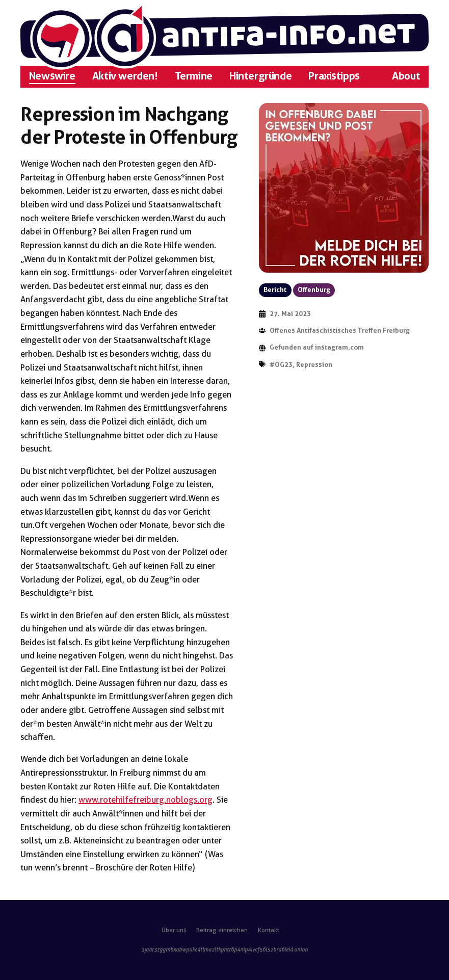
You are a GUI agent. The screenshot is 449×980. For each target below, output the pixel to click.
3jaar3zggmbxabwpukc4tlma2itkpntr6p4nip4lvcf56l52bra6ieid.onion (224, 950)
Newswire (52, 76)
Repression (314, 365)
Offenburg (314, 290)
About (406, 76)
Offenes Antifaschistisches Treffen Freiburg (340, 330)
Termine (194, 76)
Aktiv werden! (125, 76)
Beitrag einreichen (222, 930)
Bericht (275, 290)
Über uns (174, 930)
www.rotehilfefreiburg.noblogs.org (146, 800)
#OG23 (281, 365)
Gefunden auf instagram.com (317, 347)
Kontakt (269, 930)
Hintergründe (260, 76)
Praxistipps (334, 76)
